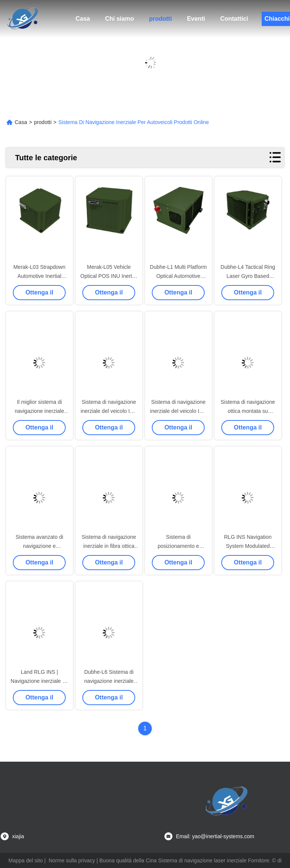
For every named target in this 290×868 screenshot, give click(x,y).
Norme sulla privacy (72, 860)
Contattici (234, 19)
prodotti (160, 19)
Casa (83, 19)
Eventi (196, 19)
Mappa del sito (25, 860)
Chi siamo (119, 19)
